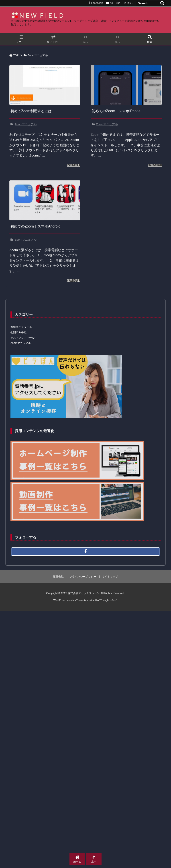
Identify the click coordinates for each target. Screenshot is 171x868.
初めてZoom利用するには (31, 111)
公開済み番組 (18, 332)
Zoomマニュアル (26, 124)
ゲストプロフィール (22, 338)
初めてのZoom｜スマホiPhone (116, 111)
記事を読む (74, 165)
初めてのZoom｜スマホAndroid (35, 226)
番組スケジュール (21, 327)
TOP (16, 55)
